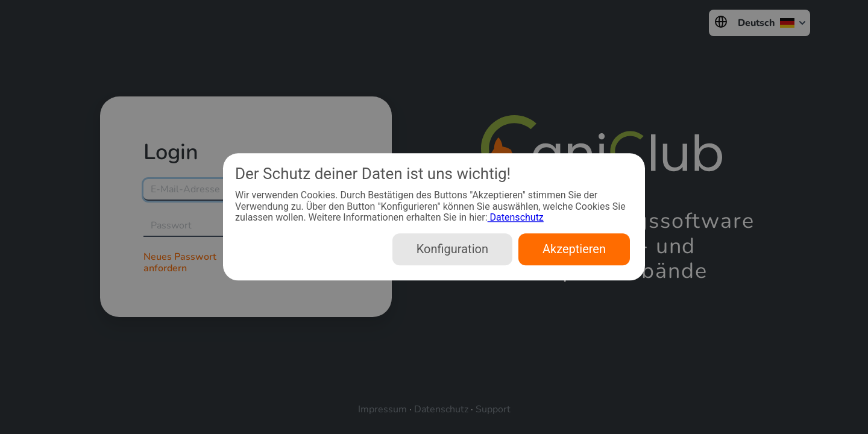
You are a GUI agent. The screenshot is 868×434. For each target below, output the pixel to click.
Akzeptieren (574, 250)
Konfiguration (452, 250)
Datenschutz (516, 217)
